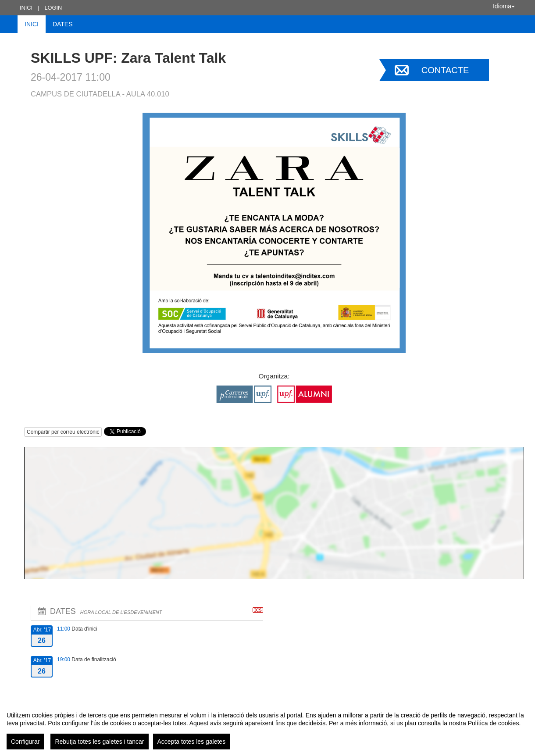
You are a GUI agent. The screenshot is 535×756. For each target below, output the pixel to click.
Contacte (445, 70)
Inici (26, 8)
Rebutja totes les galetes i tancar (99, 742)
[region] (267, 727)
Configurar (25, 742)
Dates (63, 24)
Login (53, 8)
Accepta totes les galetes (192, 742)
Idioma (504, 6)
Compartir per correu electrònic (63, 432)
